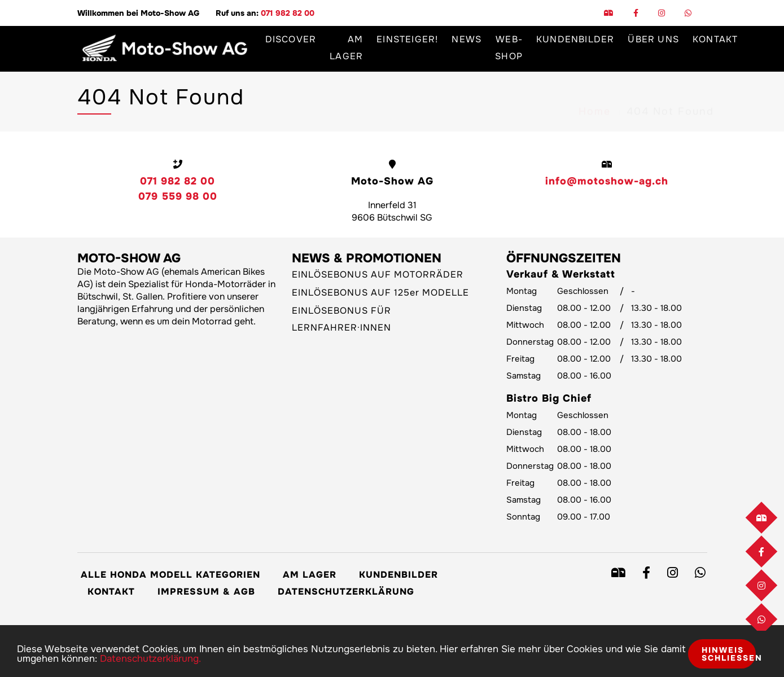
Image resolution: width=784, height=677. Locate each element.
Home (595, 102)
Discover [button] (291, 39)
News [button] (467, 39)
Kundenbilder (575, 39)
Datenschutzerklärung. (150, 659)
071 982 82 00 (288, 13)
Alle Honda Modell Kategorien (170, 575)
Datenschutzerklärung (346, 592)
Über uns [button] (653, 39)
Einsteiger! (407, 39)
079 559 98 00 (178, 196)
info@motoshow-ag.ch (607, 181)
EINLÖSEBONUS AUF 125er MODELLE (380, 293)
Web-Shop (509, 48)
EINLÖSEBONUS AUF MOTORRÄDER (378, 274)
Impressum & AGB (206, 592)
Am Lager (346, 48)
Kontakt (715, 39)
